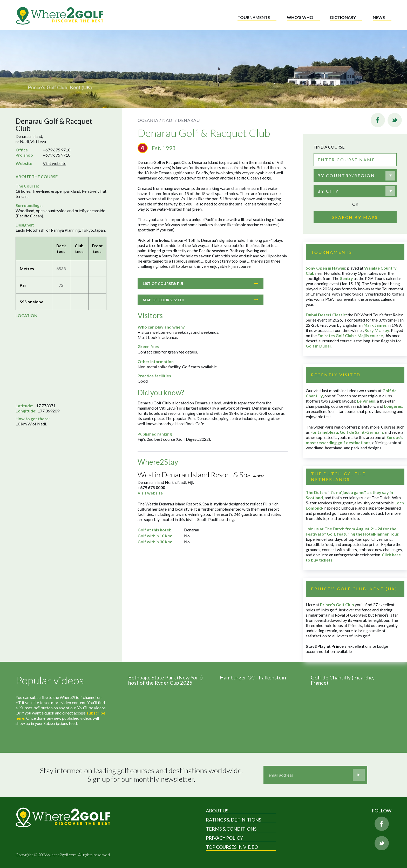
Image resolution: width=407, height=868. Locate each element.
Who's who (300, 17)
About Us (217, 811)
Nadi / (169, 120)
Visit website (55, 163)
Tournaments (254, 17)
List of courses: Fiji (201, 283)
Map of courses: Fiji (201, 300)
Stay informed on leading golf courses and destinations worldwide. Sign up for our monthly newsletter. (141, 775)
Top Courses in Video (232, 847)
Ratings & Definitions (233, 820)
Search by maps (355, 217)
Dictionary (343, 17)
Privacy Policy (224, 838)
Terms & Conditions (231, 829)
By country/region (346, 175)
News (379, 17)
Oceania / (149, 120)
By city (328, 191)
